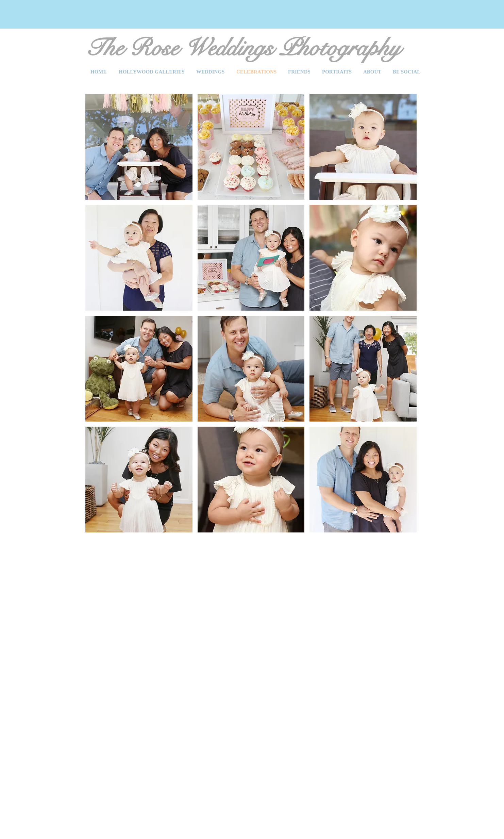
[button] (139, 147)
